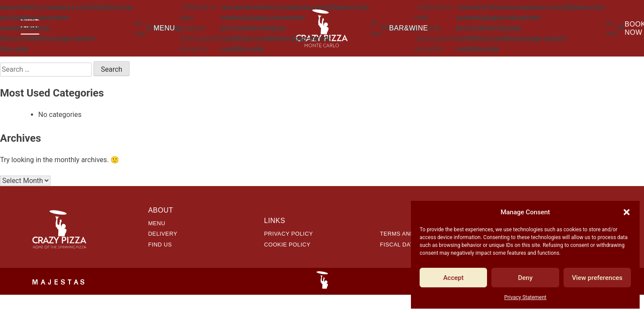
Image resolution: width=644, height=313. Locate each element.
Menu (164, 28)
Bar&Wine (409, 28)
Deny (525, 278)
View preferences (597, 278)
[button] (627, 212)
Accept (453, 278)
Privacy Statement (525, 297)
